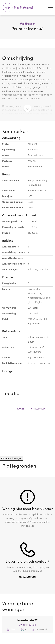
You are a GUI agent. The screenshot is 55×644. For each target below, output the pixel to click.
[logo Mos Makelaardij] (18, 8)
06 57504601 (27, 577)
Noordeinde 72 (27, 620)
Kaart (20, 408)
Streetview (37, 408)
